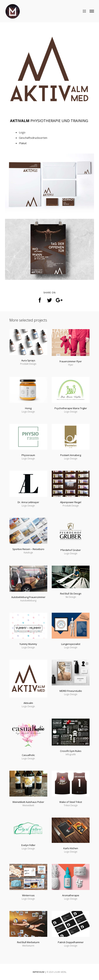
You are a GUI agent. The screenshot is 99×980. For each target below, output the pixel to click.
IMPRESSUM (38, 972)
